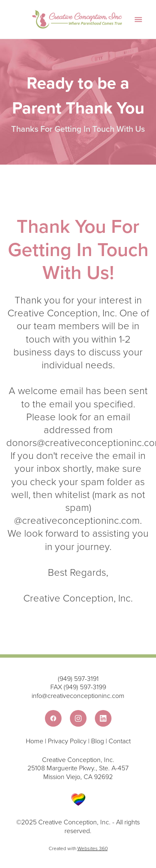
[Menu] (138, 19)
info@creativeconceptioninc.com (78, 695)
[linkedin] (103, 718)
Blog (98, 741)
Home (35, 741)
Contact (120, 741)
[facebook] (53, 718)
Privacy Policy (67, 741)
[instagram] (78, 718)
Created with (78, 848)
